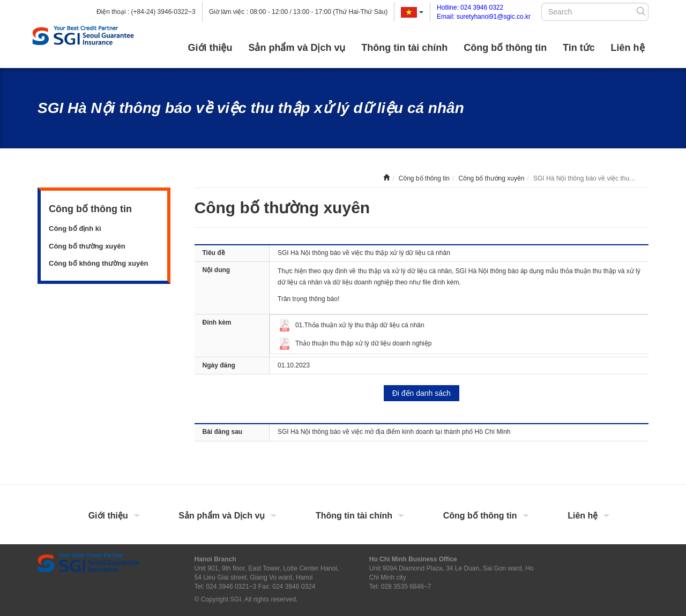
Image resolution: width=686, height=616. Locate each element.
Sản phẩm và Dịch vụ (297, 48)
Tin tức (579, 48)
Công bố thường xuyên (87, 246)
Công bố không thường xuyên (98, 263)
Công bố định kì (75, 228)
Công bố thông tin (505, 48)
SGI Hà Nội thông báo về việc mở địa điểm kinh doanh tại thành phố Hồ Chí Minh (394, 432)
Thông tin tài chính (404, 48)
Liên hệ (628, 48)
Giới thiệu (210, 48)
